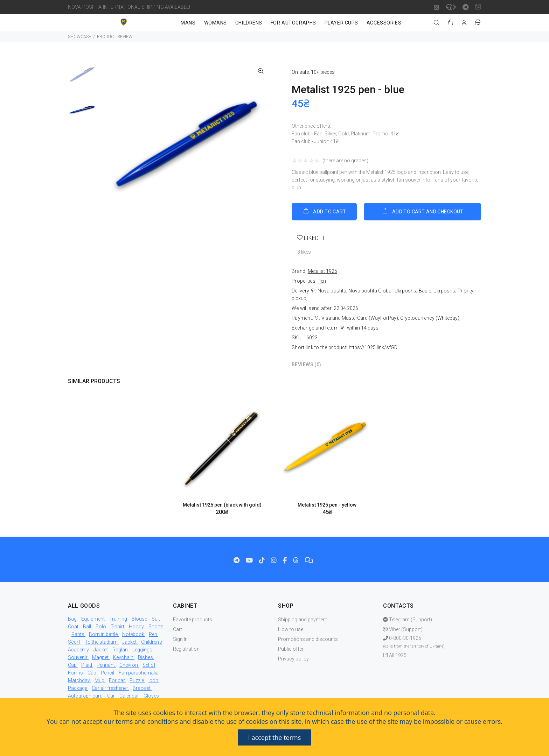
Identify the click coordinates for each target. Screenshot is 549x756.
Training (118, 619)
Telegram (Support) (408, 620)
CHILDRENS (249, 23)
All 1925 (395, 655)
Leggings (142, 650)
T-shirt (117, 627)
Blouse (139, 619)
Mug (99, 680)
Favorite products (193, 620)
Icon (153, 680)
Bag (72, 619)
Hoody (136, 627)
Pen (322, 281)
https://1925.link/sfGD (373, 347)
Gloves (151, 696)
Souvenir (78, 657)
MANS (188, 23)
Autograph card (85, 696)
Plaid (87, 665)
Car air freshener (110, 688)
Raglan (120, 650)
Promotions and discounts (308, 639)
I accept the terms (275, 737)
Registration (186, 649)
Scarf (74, 642)
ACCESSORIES (384, 23)
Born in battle (103, 634)
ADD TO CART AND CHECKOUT (422, 211)
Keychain (123, 657)
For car (117, 680)
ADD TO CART (324, 211)
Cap (72, 665)
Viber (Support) (403, 629)
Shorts (156, 627)
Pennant (106, 665)
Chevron (129, 665)
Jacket (129, 642)
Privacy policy (293, 659)
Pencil (107, 673)
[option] (82, 78)
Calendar (129, 696)
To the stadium (101, 642)
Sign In (180, 639)
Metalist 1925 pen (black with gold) (222, 505)
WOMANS (216, 23)
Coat (73, 627)
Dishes (145, 657)
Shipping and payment (303, 620)
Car (111, 696)
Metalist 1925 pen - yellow (327, 505)
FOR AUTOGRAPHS (293, 23)
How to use (291, 629)
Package (78, 688)
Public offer (291, 649)
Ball (87, 627)
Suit (156, 619)
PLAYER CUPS (341, 23)
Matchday (79, 680)
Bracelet (142, 688)
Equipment (93, 619)
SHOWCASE (79, 37)
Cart (178, 629)
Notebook (133, 634)
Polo (101, 627)
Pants (78, 634)
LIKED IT (314, 238)
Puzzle (137, 680)
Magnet (100, 657)
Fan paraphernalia (139, 673)
